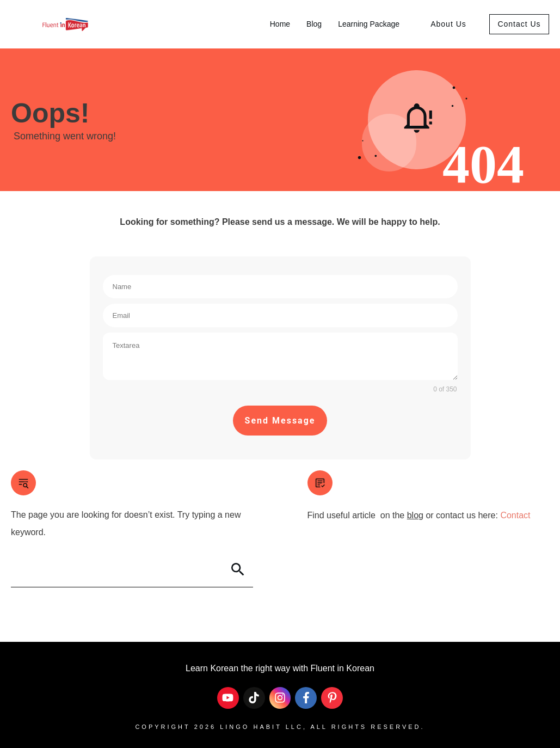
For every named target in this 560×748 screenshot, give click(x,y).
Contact (515, 515)
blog (415, 515)
